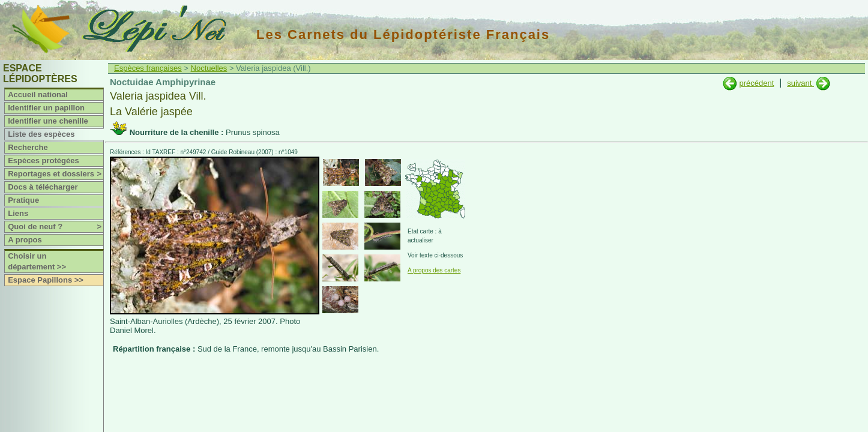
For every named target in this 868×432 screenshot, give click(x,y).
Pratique (23, 200)
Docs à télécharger (43, 187)
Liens (18, 213)
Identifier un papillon (46, 108)
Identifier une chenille (48, 121)
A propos (25, 240)
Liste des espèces (41, 134)
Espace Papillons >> (46, 280)
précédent (756, 83)
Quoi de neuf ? (56, 227)
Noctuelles (209, 68)
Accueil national (38, 94)
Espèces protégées (44, 160)
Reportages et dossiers (56, 174)
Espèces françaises (148, 68)
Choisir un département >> (37, 261)
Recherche (28, 147)
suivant (800, 83)
